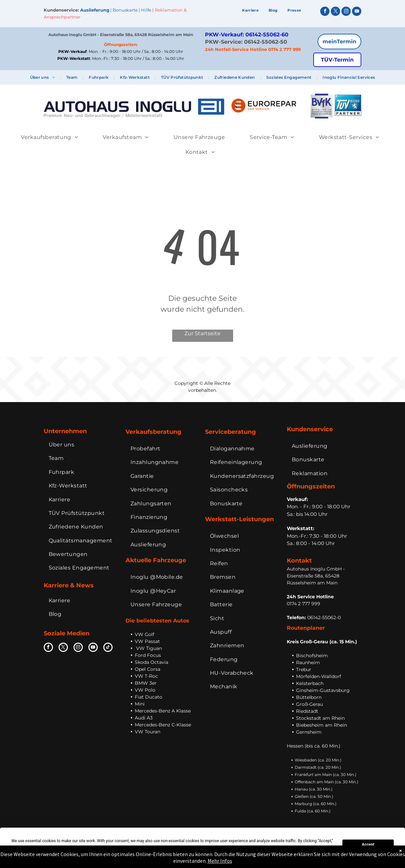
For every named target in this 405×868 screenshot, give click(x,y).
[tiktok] (108, 648)
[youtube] (357, 12)
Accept (368, 845)
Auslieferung (95, 10)
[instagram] (346, 12)
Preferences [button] (256, 848)
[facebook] (325, 12)
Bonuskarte (125, 10)
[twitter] (335, 12)
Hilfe (146, 10)
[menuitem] (250, 10)
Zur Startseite (202, 333)
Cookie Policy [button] (124, 848)
